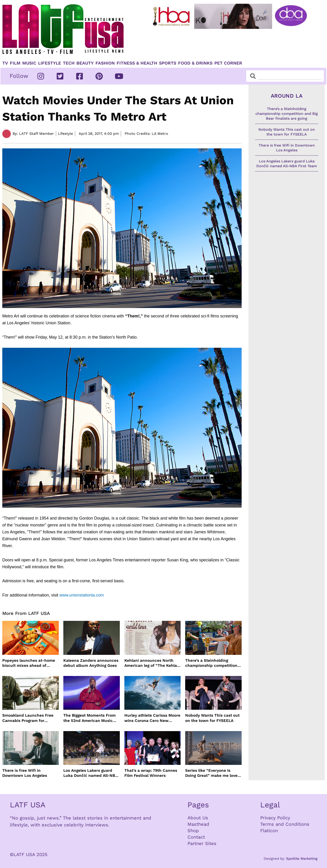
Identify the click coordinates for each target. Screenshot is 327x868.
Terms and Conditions (285, 824)
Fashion (105, 63)
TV (5, 63)
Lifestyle (50, 63)
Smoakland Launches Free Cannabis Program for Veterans (28, 718)
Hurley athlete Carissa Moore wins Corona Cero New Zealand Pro (152, 718)
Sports (168, 63)
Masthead (198, 824)
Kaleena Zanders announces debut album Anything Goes (91, 663)
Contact (196, 837)
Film (15, 63)
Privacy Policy (275, 818)
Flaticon (269, 831)
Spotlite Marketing (302, 859)
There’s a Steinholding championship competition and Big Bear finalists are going (211, 663)
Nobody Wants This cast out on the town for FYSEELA (212, 718)
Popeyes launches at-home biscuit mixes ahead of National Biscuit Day (29, 663)
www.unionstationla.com (82, 595)
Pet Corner (228, 63)
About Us (198, 818)
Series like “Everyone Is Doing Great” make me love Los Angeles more (211, 773)
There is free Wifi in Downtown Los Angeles (25, 773)
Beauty (85, 63)
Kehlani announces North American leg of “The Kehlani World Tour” (152, 663)
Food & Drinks (195, 63)
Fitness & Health (137, 63)
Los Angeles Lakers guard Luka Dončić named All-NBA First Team (90, 773)
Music (29, 63)
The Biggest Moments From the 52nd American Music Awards (89, 718)
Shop (193, 831)
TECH (69, 63)
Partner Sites (202, 843)
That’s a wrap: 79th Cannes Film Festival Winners (151, 773)
